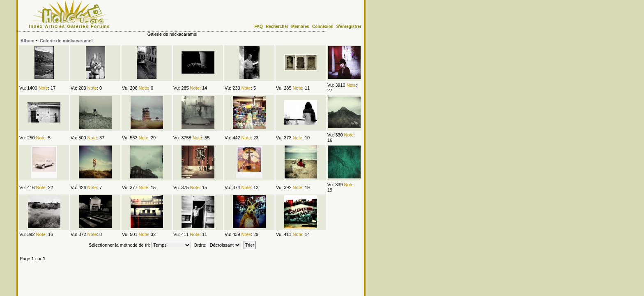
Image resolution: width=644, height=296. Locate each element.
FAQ (259, 27)
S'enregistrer (349, 27)
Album (28, 41)
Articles (55, 26)
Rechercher (277, 27)
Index (36, 26)
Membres (300, 27)
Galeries (78, 26)
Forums (100, 26)
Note (43, 88)
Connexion (323, 27)
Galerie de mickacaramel (66, 41)
